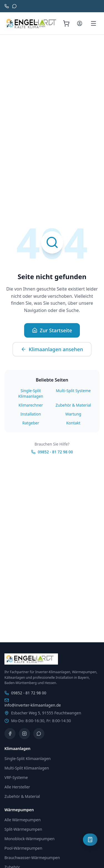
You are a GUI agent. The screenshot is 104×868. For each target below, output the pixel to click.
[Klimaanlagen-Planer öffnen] (90, 840)
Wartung (73, 414)
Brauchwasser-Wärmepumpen (32, 858)
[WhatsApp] (39, 734)
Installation (31, 414)
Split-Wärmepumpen (23, 829)
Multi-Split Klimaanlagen (27, 768)
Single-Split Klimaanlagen (31, 393)
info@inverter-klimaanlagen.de (33, 703)
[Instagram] (24, 734)
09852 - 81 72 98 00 (52, 452)
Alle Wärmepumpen (23, 820)
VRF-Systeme (16, 777)
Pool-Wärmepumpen (23, 848)
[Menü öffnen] (93, 23)
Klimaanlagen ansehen (52, 349)
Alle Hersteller (17, 787)
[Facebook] (10, 734)
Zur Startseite (52, 330)
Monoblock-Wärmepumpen (30, 839)
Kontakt (73, 423)
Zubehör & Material (73, 405)
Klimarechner (31, 405)
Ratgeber (31, 423)
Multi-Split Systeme (73, 391)
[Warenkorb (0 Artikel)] (66, 23)
